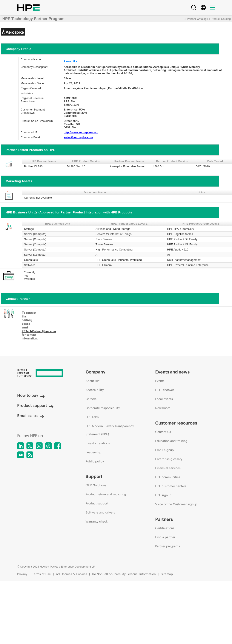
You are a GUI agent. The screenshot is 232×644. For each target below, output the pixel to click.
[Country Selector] (203, 8)
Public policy (95, 461)
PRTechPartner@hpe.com (39, 331)
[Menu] (212, 8)
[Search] (194, 8)
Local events (164, 399)
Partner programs (168, 546)
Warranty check (97, 521)
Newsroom (163, 408)
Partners (164, 519)
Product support (35, 405)
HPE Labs (92, 417)
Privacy (22, 574)
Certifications (165, 528)
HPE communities (168, 477)
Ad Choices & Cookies (71, 574)
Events (160, 381)
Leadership (93, 452)
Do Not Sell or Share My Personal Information (124, 574)
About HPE (93, 381)
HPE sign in (163, 495)
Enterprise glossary (169, 459)
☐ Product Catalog (219, 19)
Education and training (171, 441)
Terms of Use (41, 574)
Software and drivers (100, 512)
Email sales (31, 416)
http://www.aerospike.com (81, 132)
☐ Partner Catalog (195, 19)
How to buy (31, 395)
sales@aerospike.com (78, 137)
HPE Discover (165, 390)
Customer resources (176, 423)
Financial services (168, 468)
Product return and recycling (106, 494)
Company (95, 372)
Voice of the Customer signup (176, 504)
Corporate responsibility (103, 408)
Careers (91, 399)
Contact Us (163, 432)
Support (94, 476)
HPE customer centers (171, 486)
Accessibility (95, 390)
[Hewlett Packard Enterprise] (43, 373)
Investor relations (98, 443)
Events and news (172, 372)
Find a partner (165, 537)
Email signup (164, 450)
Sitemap (167, 574)
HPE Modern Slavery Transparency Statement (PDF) (110, 430)
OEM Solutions (96, 485)
